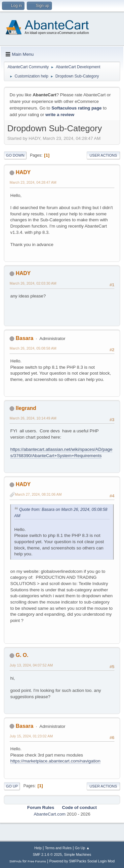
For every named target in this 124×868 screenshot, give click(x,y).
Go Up (12, 786)
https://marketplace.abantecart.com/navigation (55, 761)
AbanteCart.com (50, 814)
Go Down (15, 155)
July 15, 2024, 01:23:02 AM (31, 736)
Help (38, 848)
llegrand (26, 408)
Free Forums (37, 861)
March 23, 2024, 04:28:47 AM (33, 182)
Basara (24, 338)
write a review (60, 115)
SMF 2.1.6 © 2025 (47, 854)
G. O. (22, 655)
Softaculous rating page (77, 108)
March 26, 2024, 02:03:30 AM (33, 283)
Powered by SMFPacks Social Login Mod (82, 861)
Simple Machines (78, 854)
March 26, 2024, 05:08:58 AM (33, 348)
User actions (103, 155)
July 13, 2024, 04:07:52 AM (31, 665)
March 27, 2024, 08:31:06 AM (38, 494)
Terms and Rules (58, 848)
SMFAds (15, 861)
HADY (23, 172)
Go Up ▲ (82, 848)
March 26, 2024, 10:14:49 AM (33, 418)
